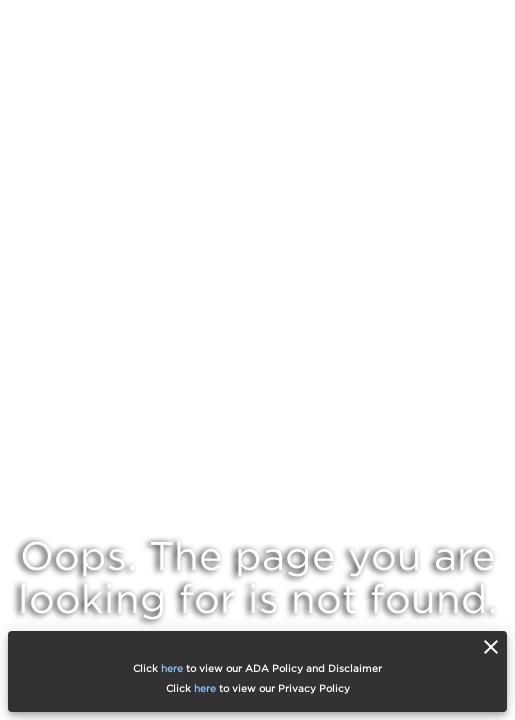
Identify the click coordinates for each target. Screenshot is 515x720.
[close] (491, 647)
